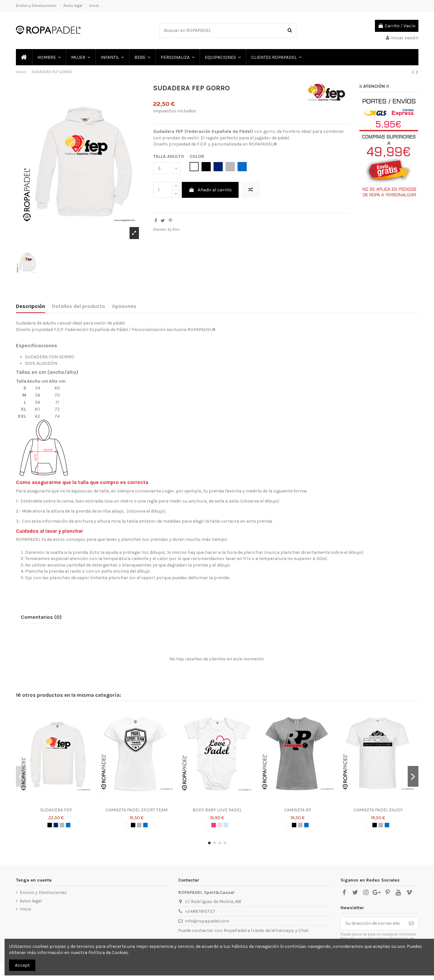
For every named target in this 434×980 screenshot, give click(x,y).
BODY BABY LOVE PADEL (217, 810)
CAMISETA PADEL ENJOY (378, 810)
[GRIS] (62, 825)
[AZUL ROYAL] (68, 825)
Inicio (94, 6)
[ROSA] (220, 825)
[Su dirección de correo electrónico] (373, 923)
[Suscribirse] (411, 923)
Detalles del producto (79, 306)
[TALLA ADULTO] (167, 168)
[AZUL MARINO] (56, 825)
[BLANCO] (43, 825)
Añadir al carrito (210, 190)
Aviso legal (73, 6)
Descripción (31, 306)
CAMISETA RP (298, 810)
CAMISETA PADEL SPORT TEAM (136, 810)
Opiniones (124, 306)
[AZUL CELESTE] (226, 825)
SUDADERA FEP (56, 810)
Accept (22, 965)
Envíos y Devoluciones (37, 6)
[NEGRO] (50, 825)
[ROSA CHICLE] (214, 825)
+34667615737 (200, 911)
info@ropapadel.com (207, 921)
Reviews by (167, 229)
